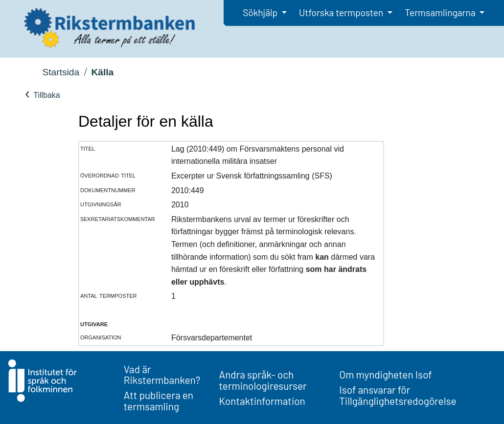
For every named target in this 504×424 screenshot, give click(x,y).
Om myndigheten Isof (385, 374)
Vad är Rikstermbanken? (162, 375)
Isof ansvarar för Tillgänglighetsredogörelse (398, 395)
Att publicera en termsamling (159, 401)
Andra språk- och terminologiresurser (263, 380)
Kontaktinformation (262, 401)
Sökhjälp (261, 12)
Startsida (61, 72)
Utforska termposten (342, 12)
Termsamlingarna (441, 12)
